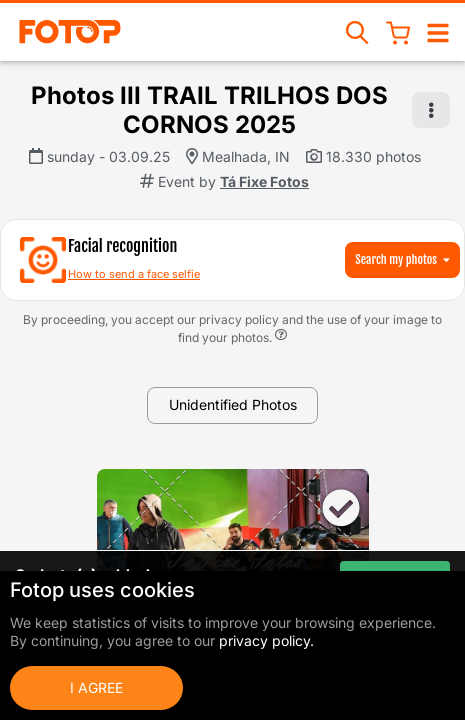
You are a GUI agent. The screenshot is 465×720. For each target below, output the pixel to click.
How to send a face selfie (134, 274)
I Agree (96, 687)
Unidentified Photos (233, 404)
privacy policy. (266, 640)
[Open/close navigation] (438, 31)
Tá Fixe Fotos (264, 181)
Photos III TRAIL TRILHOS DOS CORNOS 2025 (209, 110)
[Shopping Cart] (398, 32)
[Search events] (358, 31)
